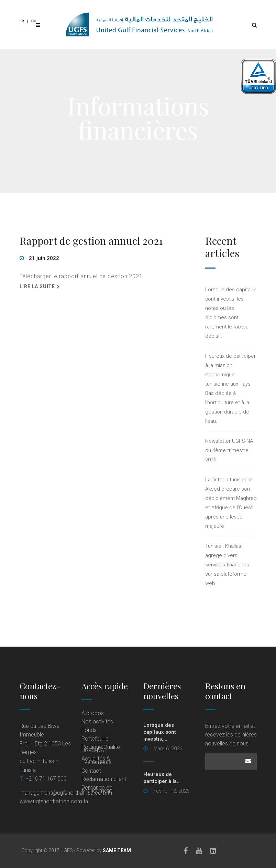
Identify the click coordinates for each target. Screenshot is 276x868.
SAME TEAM (117, 850)
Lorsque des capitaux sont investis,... (160, 732)
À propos (93, 713)
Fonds (89, 730)
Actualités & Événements (96, 760)
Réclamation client (104, 779)
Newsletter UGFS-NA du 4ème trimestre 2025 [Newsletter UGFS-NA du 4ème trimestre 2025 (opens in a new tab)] (229, 450)
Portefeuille (95, 739)
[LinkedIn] (213, 851)
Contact (91, 771)
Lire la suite (37, 286)
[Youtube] (199, 851)
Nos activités (97, 721)
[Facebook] (186, 851)
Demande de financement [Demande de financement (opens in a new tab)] (97, 789)
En (34, 21)
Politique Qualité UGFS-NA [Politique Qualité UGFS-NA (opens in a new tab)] (101, 749)
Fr (22, 21)
